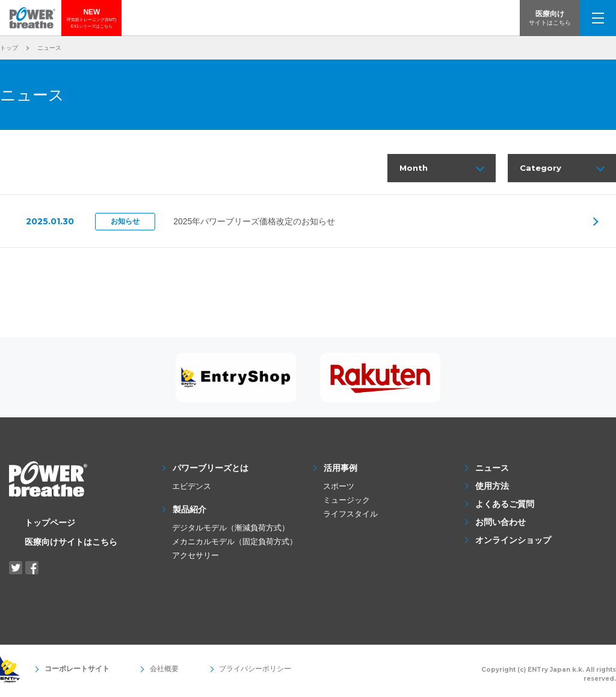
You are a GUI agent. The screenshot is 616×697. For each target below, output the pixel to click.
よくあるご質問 (505, 507)
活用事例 (340, 471)
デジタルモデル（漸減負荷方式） (231, 531)
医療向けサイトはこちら (71, 545)
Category (541, 169)
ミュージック (346, 503)
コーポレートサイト (73, 672)
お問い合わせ (500, 525)
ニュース (492, 471)
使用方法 (492, 489)
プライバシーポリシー (233, 672)
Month (414, 169)
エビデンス (192, 489)
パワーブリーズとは (211, 471)
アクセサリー (196, 558)
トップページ (50, 526)
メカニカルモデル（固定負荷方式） (235, 545)
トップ (9, 48)
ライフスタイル (350, 517)
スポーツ (339, 489)
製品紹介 (189, 512)
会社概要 (152, 672)
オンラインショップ (513, 543)
